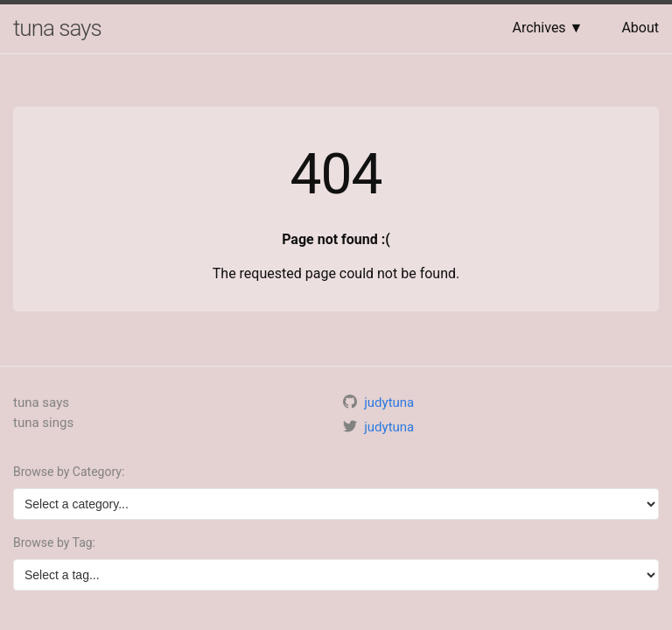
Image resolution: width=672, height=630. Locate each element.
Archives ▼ (547, 28)
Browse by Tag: (54, 542)
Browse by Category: (69, 472)
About (640, 28)
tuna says (57, 28)
